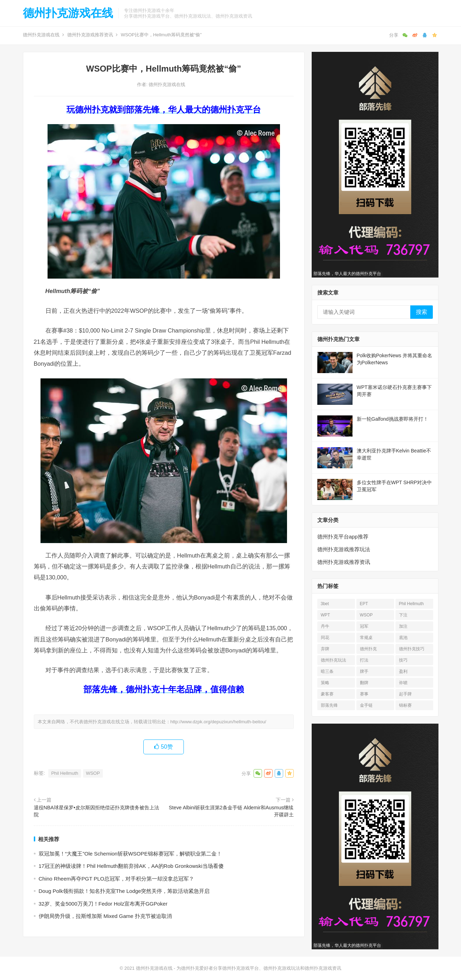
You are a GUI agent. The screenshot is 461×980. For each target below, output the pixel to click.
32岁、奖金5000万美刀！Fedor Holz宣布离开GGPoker (103, 904)
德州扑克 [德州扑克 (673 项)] (368, 649)
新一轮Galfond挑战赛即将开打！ (393, 419)
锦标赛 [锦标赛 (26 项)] (405, 705)
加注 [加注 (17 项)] (403, 626)
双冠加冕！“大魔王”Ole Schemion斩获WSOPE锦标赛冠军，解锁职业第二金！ (130, 854)
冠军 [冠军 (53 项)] (364, 626)
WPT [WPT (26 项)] (326, 615)
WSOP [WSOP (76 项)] (366, 615)
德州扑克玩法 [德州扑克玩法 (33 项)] (334, 660)
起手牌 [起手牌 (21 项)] (405, 694)
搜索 (422, 312)
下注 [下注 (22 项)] (403, 615)
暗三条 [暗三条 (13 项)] (327, 671)
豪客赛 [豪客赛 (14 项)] (327, 694)
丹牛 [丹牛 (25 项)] (325, 626)
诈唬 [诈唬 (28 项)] (403, 683)
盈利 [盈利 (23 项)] (403, 671)
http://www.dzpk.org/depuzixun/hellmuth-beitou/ (218, 722)
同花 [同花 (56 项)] (325, 638)
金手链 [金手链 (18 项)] (366, 705)
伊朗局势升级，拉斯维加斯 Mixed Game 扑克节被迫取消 (105, 916)
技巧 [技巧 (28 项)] (403, 660)
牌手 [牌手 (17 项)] (364, 671)
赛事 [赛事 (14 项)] (364, 694)
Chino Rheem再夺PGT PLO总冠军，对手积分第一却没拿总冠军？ (116, 879)
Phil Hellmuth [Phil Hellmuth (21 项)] (412, 604)
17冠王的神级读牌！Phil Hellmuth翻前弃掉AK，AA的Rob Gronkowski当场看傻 (131, 866)
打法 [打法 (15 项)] (364, 660)
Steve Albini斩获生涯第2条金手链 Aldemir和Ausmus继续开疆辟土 (231, 811)
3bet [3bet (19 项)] (325, 604)
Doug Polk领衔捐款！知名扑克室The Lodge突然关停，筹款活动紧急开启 (124, 891)
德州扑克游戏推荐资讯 (90, 35)
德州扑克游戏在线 (68, 13)
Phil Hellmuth (65, 773)
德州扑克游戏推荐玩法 (344, 549)
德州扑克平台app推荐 (343, 537)
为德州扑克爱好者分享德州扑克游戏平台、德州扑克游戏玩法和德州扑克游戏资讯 (259, 968)
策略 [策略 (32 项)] (325, 683)
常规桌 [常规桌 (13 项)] (366, 638)
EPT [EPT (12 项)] (364, 604)
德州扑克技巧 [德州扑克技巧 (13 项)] (412, 649)
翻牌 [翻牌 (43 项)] (364, 683)
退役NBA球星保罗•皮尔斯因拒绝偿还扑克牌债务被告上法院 (96, 811)
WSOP (93, 773)
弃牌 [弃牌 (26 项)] (325, 649)
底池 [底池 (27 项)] (403, 638)
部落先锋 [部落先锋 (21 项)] (329, 705)
